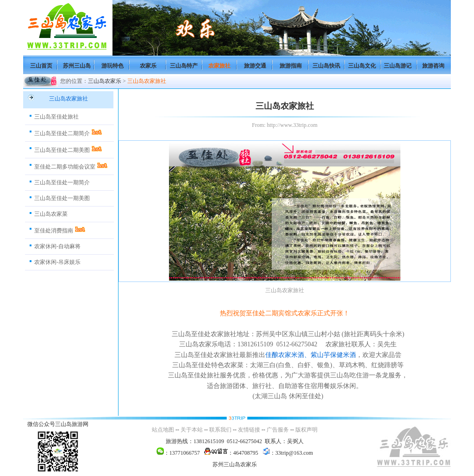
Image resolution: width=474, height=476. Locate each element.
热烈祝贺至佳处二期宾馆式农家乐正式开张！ (285, 313)
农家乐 (148, 66)
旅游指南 (291, 66)
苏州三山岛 (77, 66)
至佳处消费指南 (54, 231)
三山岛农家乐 (105, 81)
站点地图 (163, 430)
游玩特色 (112, 66)
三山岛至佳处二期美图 (62, 150)
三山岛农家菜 (51, 214)
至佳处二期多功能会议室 (65, 167)
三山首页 (41, 66)
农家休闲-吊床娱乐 (57, 262)
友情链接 (249, 430)
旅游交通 (255, 66)
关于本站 (192, 430)
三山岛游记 (398, 66)
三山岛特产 (184, 66)
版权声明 (306, 430)
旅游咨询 (433, 66)
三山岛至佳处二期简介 (62, 133)
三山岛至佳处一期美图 (62, 198)
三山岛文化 (362, 66)
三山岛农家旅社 (147, 81)
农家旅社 (219, 66)
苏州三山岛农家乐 (235, 464)
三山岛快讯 (326, 66)
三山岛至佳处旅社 (56, 117)
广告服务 (278, 430)
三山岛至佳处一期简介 (62, 182)
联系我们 (220, 430)
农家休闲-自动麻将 (57, 246)
